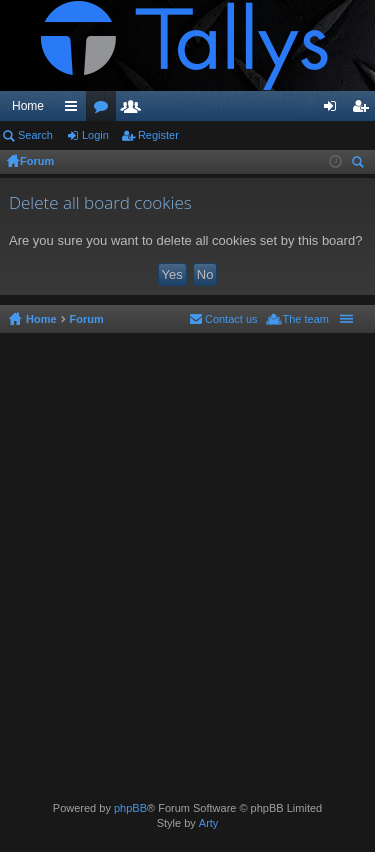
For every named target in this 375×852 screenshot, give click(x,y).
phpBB (130, 808)
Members (135, 110)
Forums (105, 110)
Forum (37, 161)
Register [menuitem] (364, 110)
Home (28, 106)
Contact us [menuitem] (231, 319)
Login (95, 135)
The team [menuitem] (306, 319)
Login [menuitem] (334, 110)
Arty (209, 823)
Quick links (75, 110)
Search (35, 135)
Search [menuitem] (360, 164)
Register (158, 135)
